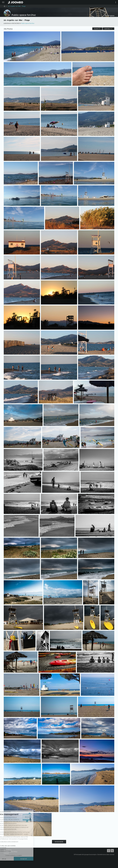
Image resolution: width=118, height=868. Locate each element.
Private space (109, 15)
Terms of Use (8, 850)
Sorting (108, 29)
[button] (5, 858)
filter (97, 29)
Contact (6, 853)
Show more (59, 842)
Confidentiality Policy (11, 851)
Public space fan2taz (28, 23)
